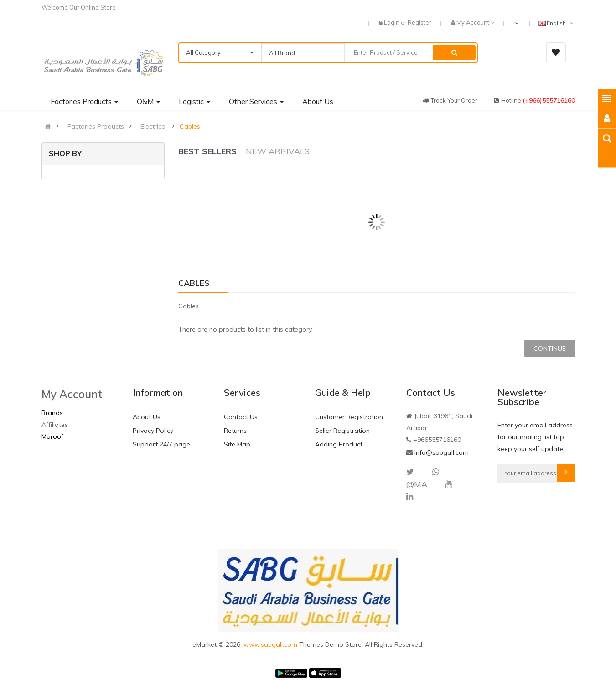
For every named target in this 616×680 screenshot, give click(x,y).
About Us (147, 417)
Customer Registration (349, 417)
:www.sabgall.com (271, 644)
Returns (235, 431)
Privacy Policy (153, 431)
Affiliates (55, 425)
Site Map (237, 444)
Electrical (154, 126)
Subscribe (566, 473)
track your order (450, 100)
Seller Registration (342, 431)
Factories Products (96, 126)
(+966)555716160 (549, 100)
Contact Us (241, 417)
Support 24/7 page (161, 444)
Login (392, 22)
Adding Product (339, 444)
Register (419, 22)
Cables (190, 126)
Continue (550, 348)
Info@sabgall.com (442, 452)
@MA (417, 484)
